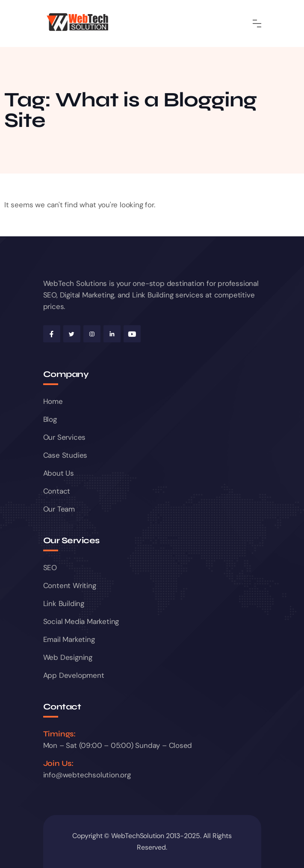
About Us (59, 473)
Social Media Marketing (81, 621)
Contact (57, 491)
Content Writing (70, 586)
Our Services (65, 437)
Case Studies (65, 455)
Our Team (59, 509)
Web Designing (68, 657)
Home (53, 401)
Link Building (64, 603)
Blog (50, 419)
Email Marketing (69, 639)
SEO (50, 568)
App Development (74, 675)
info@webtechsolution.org (87, 775)
